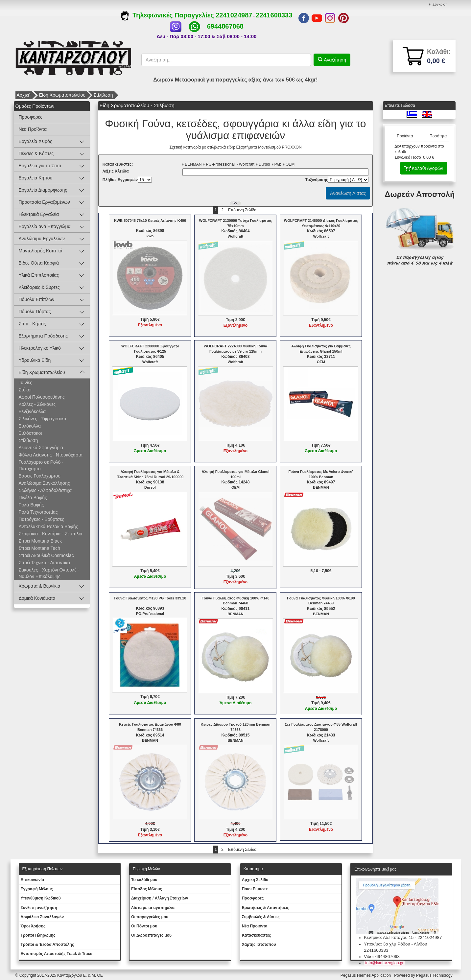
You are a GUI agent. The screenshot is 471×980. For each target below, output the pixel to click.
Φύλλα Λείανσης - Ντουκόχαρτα (51, 455)
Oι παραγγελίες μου (150, 917)
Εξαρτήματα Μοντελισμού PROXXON (269, 147)
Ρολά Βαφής (31, 505)
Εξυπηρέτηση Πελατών (43, 869)
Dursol (264, 164)
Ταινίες (25, 383)
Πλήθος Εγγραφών (120, 180)
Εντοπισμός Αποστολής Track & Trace (57, 954)
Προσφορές (31, 117)
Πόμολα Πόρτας (35, 312)
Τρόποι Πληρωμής (38, 935)
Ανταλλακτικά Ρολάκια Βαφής (48, 526)
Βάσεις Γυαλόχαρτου (40, 476)
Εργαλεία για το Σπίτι (40, 166)
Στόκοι (25, 390)
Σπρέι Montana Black (40, 541)
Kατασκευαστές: (118, 164)
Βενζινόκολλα (32, 411)
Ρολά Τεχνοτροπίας (38, 512)
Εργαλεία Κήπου (36, 178)
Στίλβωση (103, 95)
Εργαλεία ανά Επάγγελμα (45, 226)
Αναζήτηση (334, 60)
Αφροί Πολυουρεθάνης (42, 397)
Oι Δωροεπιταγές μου (151, 935)
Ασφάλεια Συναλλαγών (42, 917)
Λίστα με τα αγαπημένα (153, 908)
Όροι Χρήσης (33, 926)
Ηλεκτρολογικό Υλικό (40, 348)
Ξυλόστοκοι (30, 433)
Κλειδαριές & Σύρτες (39, 287)
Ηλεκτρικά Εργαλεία (39, 214)
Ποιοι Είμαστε (255, 889)
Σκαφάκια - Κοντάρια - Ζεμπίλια (51, 534)
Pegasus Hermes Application (366, 975)
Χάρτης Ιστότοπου (259, 945)
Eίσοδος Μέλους (147, 889)
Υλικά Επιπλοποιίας (39, 275)
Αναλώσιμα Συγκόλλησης (44, 483)
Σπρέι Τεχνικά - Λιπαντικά (44, 563)
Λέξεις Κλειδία (116, 171)
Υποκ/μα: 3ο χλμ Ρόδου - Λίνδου (395, 944)
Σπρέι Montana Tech (40, 548)
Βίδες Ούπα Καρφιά (39, 263)
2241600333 (274, 15)
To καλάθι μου (144, 880)
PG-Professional (220, 164)
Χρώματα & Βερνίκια (40, 586)
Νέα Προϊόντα (33, 129)
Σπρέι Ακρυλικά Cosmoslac (46, 555)
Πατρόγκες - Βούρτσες (41, 519)
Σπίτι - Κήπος (32, 324)
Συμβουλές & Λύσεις (261, 917)
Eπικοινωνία (33, 880)
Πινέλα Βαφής (33, 498)
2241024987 (234, 15)
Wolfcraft (247, 164)
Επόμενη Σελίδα (242, 210)
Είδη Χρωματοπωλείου (62, 95)
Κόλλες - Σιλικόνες (37, 404)
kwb (278, 164)
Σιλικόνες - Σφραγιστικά (43, 419)
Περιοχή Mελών (146, 869)
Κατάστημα (253, 869)
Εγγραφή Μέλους (37, 889)
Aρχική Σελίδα (255, 880)
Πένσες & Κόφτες (36, 153)
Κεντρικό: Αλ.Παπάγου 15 (389, 937)
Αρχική (24, 95)
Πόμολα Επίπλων (37, 299)
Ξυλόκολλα (30, 426)
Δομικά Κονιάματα (37, 598)
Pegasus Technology (435, 975)
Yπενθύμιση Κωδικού (41, 898)
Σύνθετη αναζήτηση (39, 908)
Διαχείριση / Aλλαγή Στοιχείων (160, 898)
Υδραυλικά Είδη (35, 360)
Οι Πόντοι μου (144, 926)
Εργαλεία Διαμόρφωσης (43, 190)
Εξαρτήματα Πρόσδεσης (43, 336)
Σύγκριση (440, 4)
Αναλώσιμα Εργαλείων (42, 239)
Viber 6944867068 (382, 957)
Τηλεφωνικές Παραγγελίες (168, 15)
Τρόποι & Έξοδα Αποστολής (47, 945)
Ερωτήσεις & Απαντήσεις (266, 908)
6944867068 (225, 26)
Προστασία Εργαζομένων (44, 202)
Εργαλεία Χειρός (35, 141)
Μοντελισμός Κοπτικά (41, 251)
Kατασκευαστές (257, 935)
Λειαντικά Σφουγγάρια (41, 448)
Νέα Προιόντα (255, 926)
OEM (290, 164)
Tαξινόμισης (317, 180)
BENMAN (193, 164)
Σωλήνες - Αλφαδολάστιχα (45, 490)
